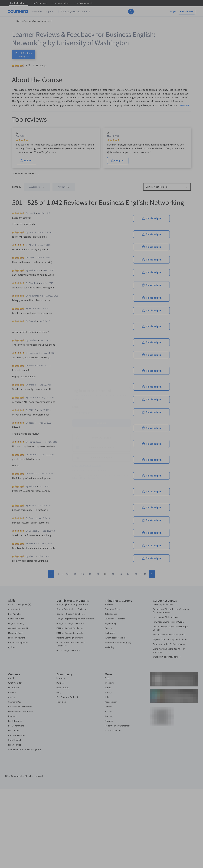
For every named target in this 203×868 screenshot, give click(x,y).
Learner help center (101, 470)
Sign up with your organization (87, 466)
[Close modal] (130, 388)
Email (76, 407)
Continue (101, 423)
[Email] (101, 413)
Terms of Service (88, 478)
